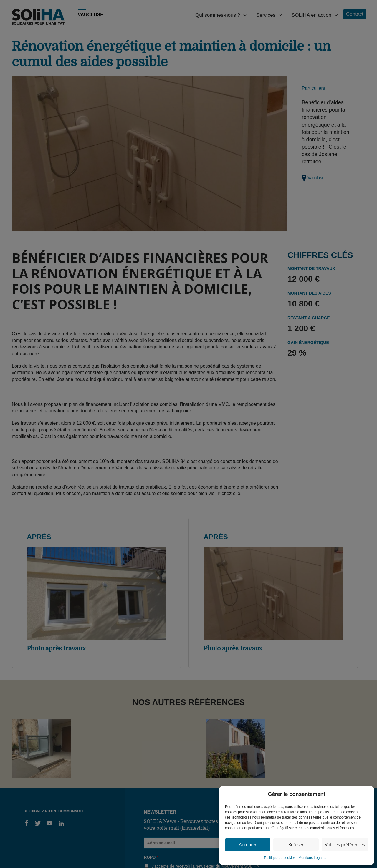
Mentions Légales (312, 858)
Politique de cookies (280, 858)
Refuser (296, 844)
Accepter (248, 844)
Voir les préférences (345, 844)
